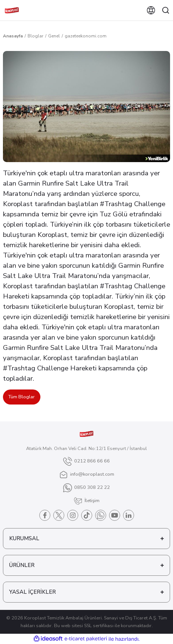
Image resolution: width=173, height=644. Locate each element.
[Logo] (12, 10)
